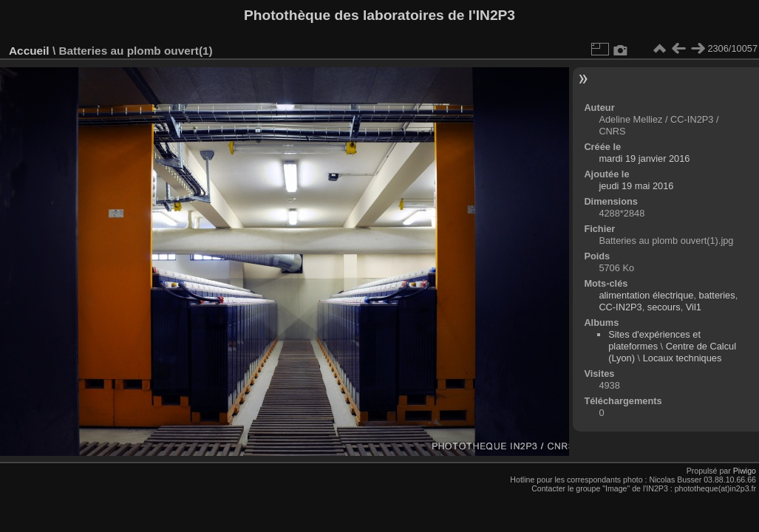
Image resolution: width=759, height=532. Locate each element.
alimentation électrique (646, 295)
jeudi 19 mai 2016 (636, 186)
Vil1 (694, 307)
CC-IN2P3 (620, 307)
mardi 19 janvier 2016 (644, 158)
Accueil (29, 51)
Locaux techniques (683, 358)
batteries (717, 295)
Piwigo (745, 471)
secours (664, 307)
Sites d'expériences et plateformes (654, 340)
